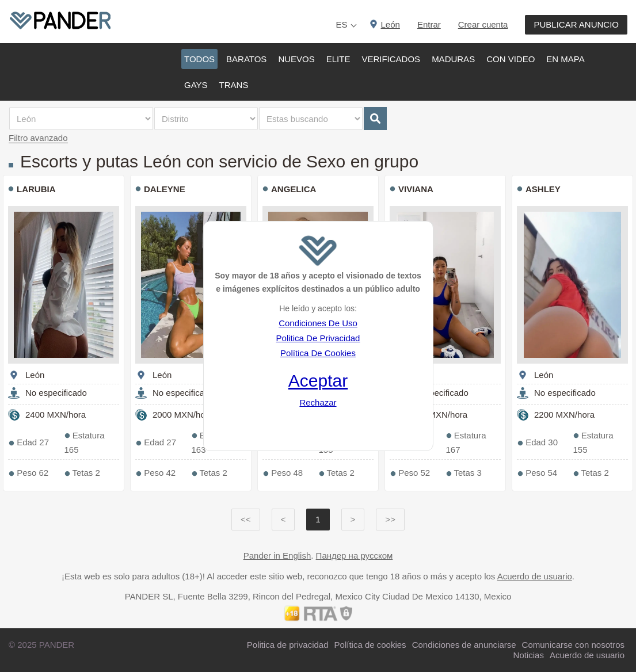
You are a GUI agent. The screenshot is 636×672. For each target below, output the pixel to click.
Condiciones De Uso (318, 323)
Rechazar (318, 402)
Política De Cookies (318, 353)
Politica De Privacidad (318, 338)
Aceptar (318, 381)
